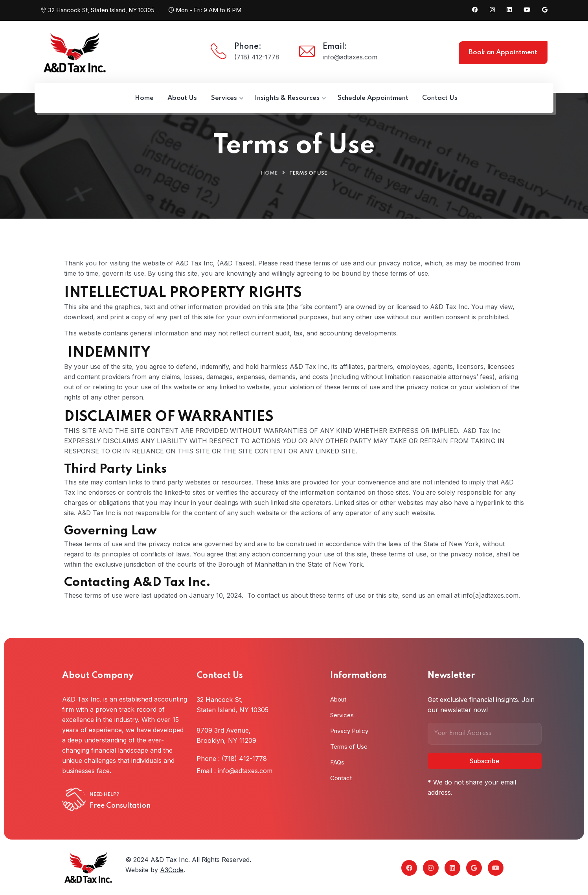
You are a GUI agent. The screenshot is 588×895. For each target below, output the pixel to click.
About (338, 699)
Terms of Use (349, 747)
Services (342, 715)
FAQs (337, 762)
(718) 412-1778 (257, 57)
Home (269, 173)
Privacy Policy (349, 731)
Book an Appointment (503, 52)
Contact (341, 778)
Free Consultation (120, 806)
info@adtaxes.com (350, 57)
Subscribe (485, 761)
